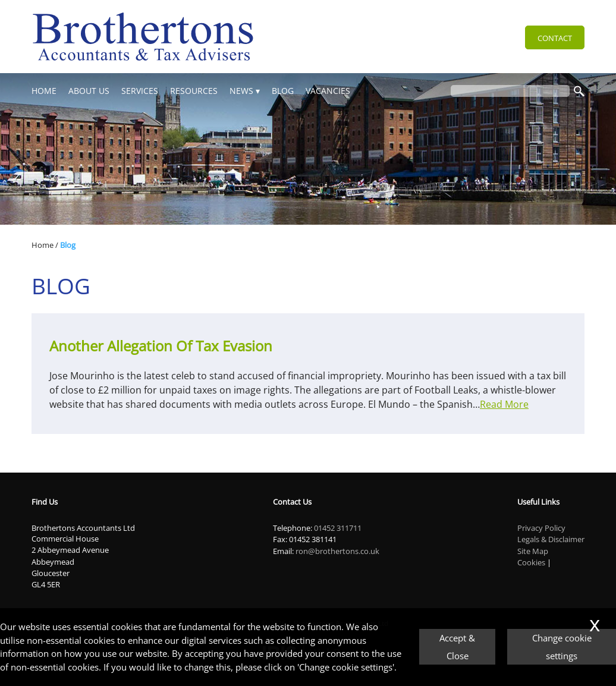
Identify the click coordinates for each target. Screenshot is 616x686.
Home (44, 91)
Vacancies (328, 91)
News (241, 91)
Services (140, 91)
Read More (504, 404)
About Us (89, 91)
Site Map (533, 551)
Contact (555, 38)
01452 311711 (338, 528)
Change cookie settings (562, 647)
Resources (194, 91)
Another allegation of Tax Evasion (161, 346)
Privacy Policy (541, 528)
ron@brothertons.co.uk (337, 551)
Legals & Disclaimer (551, 539)
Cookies (531, 562)
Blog (283, 91)
